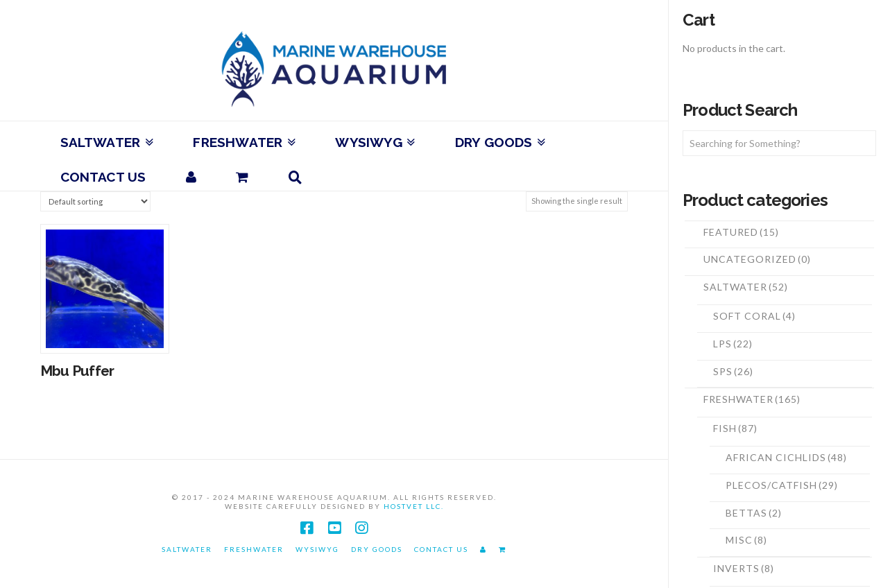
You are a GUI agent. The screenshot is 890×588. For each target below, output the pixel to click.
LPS (733, 344)
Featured (741, 232)
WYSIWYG (317, 549)
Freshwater (752, 399)
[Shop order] (95, 201)
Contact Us (441, 549)
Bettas (754, 513)
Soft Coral (754, 316)
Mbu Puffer (77, 371)
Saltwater (746, 287)
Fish (735, 428)
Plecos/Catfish (782, 485)
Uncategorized (757, 259)
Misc (746, 540)
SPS (733, 371)
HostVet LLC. (414, 506)
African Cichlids (786, 457)
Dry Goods (377, 549)
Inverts (744, 568)
